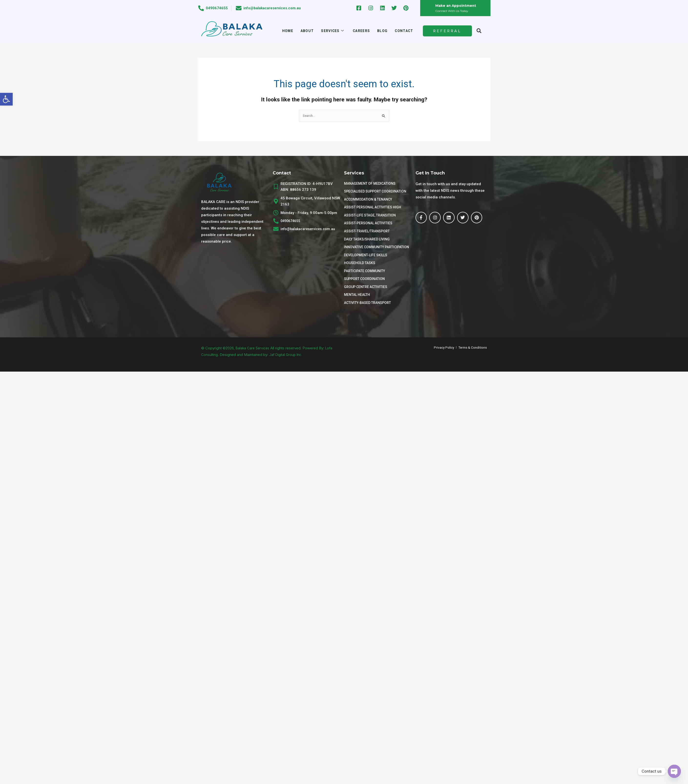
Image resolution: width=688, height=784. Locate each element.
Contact (407, 31)
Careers (362, 31)
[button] (6, 99)
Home (285, 31)
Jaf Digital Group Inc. (288, 364)
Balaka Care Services (254, 357)
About (305, 31)
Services (332, 31)
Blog (384, 31)
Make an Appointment (457, 6)
